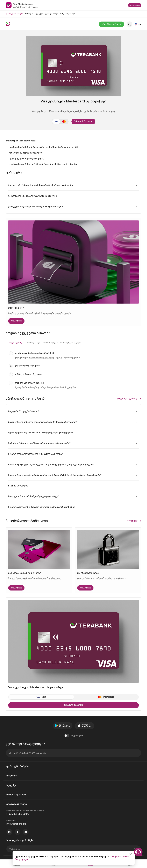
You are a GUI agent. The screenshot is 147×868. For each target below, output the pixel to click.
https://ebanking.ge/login (41, 358)
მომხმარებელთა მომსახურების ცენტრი (62, 343)
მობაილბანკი (34, 343)
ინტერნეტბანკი (16, 343)
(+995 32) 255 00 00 (18, 814)
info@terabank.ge (16, 824)
